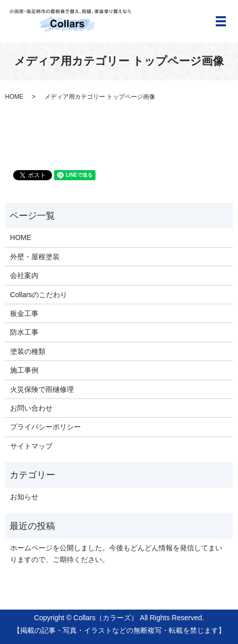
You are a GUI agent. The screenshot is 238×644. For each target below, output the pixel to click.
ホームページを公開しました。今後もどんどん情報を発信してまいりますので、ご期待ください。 (116, 553)
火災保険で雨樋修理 (42, 389)
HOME (14, 97)
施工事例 (24, 370)
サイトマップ (31, 446)
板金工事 (24, 313)
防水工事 (24, 332)
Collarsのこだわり (39, 295)
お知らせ (24, 497)
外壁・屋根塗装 (35, 257)
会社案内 (24, 275)
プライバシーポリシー (45, 427)
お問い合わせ (31, 408)
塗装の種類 (28, 351)
